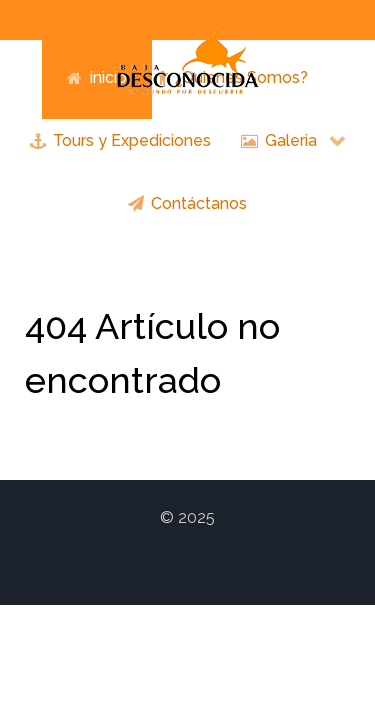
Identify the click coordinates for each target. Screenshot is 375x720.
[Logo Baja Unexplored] (188, 60)
